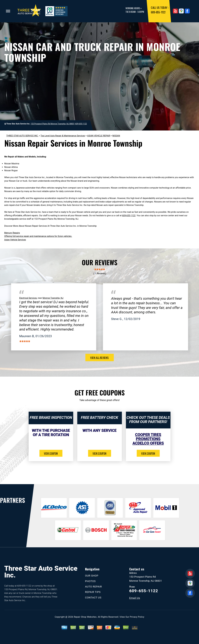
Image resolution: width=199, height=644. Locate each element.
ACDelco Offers (148, 443)
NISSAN (116, 136)
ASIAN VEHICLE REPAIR (99, 136)
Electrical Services (28, 298)
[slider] (100, 269)
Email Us (135, 598)
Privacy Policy (137, 617)
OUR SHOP (92, 576)
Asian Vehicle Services (15, 240)
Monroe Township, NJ (53, 298)
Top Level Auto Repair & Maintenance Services (63, 136)
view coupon (51, 453)
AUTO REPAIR (93, 587)
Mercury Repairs (12, 233)
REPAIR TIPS (93, 592)
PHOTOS (90, 581)
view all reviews (99, 357)
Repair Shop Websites (85, 617)
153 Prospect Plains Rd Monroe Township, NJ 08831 (53, 124)
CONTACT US (93, 598)
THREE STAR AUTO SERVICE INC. (22, 136)
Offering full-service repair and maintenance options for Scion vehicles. (38, 236)
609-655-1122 (158, 12)
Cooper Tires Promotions (148, 437)
